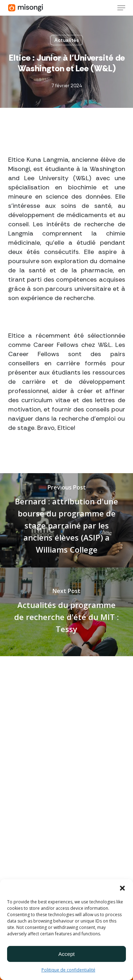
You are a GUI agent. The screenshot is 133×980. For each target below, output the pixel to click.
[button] (122, 888)
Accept (67, 954)
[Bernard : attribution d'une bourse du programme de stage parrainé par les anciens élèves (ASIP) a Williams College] (66, 520)
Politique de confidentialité (68, 970)
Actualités (66, 40)
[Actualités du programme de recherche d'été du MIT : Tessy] (66, 612)
